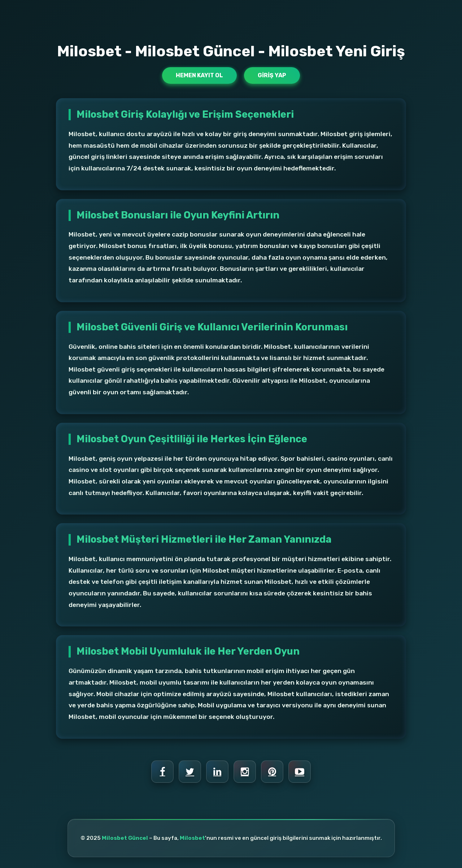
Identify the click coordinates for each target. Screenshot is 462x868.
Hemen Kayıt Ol (199, 75)
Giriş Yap (272, 75)
